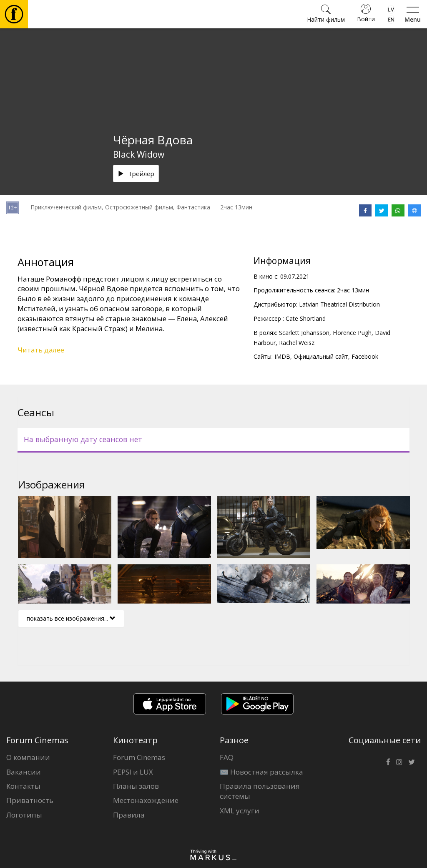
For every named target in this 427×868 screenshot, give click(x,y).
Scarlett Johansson (304, 333)
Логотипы (24, 815)
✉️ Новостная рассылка (261, 772)
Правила (129, 815)
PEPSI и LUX (133, 772)
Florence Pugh (352, 333)
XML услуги (240, 811)
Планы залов (136, 786)
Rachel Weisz (297, 343)
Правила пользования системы (260, 791)
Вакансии (24, 772)
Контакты (23, 786)
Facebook (365, 356)
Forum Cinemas (139, 757)
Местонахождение (146, 800)
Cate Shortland (306, 318)
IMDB (282, 356)
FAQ (227, 757)
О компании (28, 757)
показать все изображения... (71, 618)
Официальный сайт (321, 356)
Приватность (30, 800)
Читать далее (41, 350)
